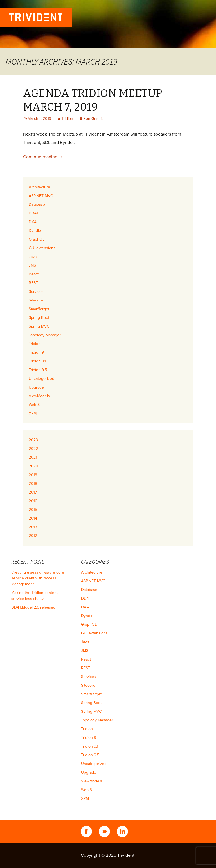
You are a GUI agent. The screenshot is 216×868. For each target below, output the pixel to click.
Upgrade (36, 387)
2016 (33, 501)
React (34, 274)
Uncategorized (41, 379)
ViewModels (39, 396)
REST (33, 283)
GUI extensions (42, 248)
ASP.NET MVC (41, 196)
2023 (33, 440)
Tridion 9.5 (38, 370)
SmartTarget (39, 309)
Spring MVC (39, 326)
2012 (33, 536)
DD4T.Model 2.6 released (33, 607)
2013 (33, 527)
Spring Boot (39, 318)
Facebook (86, 832)
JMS (32, 265)
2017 (33, 492)
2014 (33, 518)
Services (36, 292)
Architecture (39, 187)
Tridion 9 (36, 352)
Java (33, 257)
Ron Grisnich (94, 119)
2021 (33, 457)
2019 (33, 475)
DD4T (34, 213)
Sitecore (36, 300)
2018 (33, 484)
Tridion (67, 119)
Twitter (104, 832)
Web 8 (34, 405)
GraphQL (37, 239)
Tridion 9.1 (37, 361)
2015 (33, 510)
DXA (33, 222)
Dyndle (35, 231)
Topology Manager (45, 335)
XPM (33, 413)
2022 (33, 449)
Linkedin (122, 832)
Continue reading (43, 157)
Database (37, 205)
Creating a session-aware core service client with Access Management (38, 578)
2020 (33, 466)
